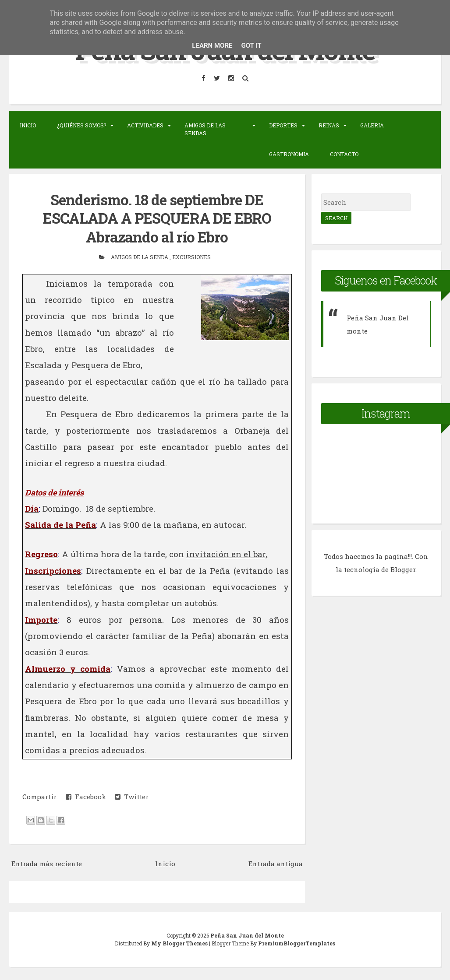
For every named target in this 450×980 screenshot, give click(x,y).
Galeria (372, 125)
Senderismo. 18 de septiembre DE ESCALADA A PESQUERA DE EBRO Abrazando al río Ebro (157, 218)
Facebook (86, 797)
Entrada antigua (276, 864)
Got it (251, 46)
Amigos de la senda (140, 257)
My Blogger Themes (180, 943)
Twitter (132, 797)
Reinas (329, 125)
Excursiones (191, 257)
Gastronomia (289, 154)
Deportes (283, 125)
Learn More (212, 46)
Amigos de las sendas (205, 129)
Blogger (403, 569)
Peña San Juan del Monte (247, 935)
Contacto (344, 154)
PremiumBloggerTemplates (297, 943)
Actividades (145, 125)
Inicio (28, 125)
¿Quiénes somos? (81, 125)
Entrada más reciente (47, 864)
